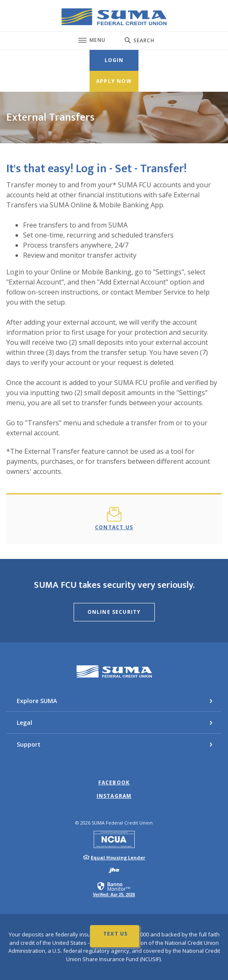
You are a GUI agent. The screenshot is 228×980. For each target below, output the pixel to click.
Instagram (114, 796)
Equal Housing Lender (118, 857)
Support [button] (29, 744)
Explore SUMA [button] (37, 701)
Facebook (114, 783)
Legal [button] (24, 723)
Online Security (114, 612)
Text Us (115, 934)
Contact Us (114, 527)
